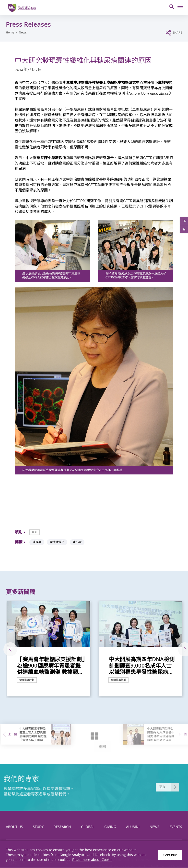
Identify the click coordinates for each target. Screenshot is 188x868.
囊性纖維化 (57, 542)
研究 (35, 532)
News (23, 33)
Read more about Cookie (92, 860)
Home (10, 33)
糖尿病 (37, 542)
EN (184, 221)
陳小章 (77, 542)
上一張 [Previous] (7, 649)
